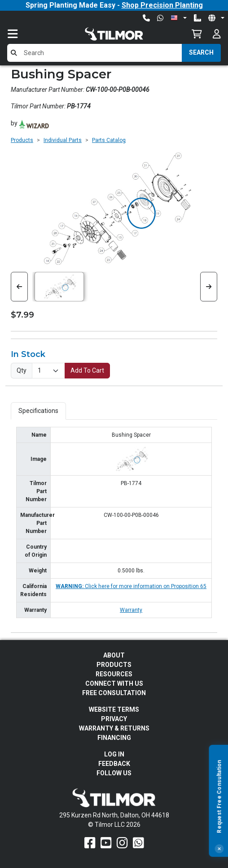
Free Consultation (114, 693)
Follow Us (114, 773)
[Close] (219, 849)
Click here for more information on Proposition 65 (131, 586)
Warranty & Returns (114, 728)
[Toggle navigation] (22, 34)
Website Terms (114, 709)
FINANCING (114, 738)
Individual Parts (63, 140)
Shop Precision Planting (162, 5)
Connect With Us (114, 683)
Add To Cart (87, 370)
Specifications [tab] (38, 411)
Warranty (131, 610)
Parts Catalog (109, 140)
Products (22, 140)
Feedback (114, 764)
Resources (114, 674)
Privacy (114, 719)
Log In (114, 754)
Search (201, 52)
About (114, 655)
